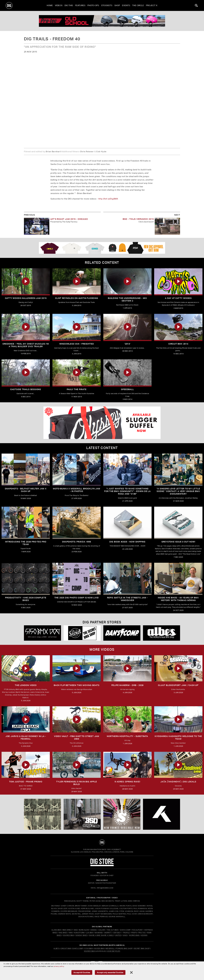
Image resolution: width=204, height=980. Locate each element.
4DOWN (144, 935)
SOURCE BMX (68, 935)
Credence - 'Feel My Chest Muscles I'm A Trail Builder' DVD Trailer (26, 345)
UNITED (118, 935)
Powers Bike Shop (124, 948)
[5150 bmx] (42, 633)
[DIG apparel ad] (102, 248)
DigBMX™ (117, 849)
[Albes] (162, 633)
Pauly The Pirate (77, 389)
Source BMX (89, 951)
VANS (125, 935)
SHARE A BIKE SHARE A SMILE (101, 935)
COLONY (102, 930)
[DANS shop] (122, 633)
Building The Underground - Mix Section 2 (127, 299)
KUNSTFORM (79, 933)
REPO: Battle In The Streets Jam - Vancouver (127, 599)
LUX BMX (90, 933)
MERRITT (108, 933)
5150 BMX (89, 948)
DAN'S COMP (125, 930)
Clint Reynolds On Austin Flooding (76, 298)
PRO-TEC (142, 933)
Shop (117, 5)
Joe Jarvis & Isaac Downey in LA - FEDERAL (26, 738)
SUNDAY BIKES (82, 935)
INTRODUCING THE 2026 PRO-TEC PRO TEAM (26, 543)
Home (50, 5)
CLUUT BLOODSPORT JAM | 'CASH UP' (178, 685)
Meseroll (110, 948)
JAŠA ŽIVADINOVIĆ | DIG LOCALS (178, 782)
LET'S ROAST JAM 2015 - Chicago (69, 219)
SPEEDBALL (127, 389)
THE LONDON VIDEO (26, 685)
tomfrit (102, 971)
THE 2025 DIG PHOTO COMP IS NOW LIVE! (77, 598)
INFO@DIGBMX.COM (105, 888)
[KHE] (162, 814)
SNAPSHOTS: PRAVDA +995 (77, 542)
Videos (59, 5)
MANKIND (99, 933)
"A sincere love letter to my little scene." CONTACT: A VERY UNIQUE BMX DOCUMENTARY (178, 491)
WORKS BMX (134, 935)
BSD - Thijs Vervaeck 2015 (138, 219)
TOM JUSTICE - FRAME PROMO (26, 782)
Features (80, 5)
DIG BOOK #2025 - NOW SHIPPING (127, 542)
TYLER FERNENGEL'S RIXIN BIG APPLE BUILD (76, 783)
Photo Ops (93, 5)
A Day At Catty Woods (178, 298)
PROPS (134, 933)
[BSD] (82, 814)
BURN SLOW (84, 930)
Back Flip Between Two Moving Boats (76, 685)
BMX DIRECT (68, 930)
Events (126, 5)
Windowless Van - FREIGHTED (77, 344)
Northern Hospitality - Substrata (127, 736)
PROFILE (126, 933)
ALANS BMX (56, 930)
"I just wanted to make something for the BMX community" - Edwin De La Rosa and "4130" (127, 491)
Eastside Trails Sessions (26, 389)
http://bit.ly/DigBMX (108, 199)
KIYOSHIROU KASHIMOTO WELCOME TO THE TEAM (178, 738)
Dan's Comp (78, 948)
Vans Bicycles (114, 951)
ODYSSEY (117, 933)
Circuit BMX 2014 (178, 344)
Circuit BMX (66, 948)
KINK (71, 933)
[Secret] (82, 633)
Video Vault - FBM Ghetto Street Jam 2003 (77, 738)
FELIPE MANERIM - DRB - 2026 (127, 685)
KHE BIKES (63, 933)
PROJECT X (152, 5)
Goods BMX (99, 948)
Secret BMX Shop (142, 948)
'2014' (127, 344)
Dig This (69, 5)
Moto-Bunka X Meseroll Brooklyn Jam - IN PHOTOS (76, 490)
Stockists (107, 5)
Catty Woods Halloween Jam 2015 (26, 298)
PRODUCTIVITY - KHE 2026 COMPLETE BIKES (26, 599)
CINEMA (94, 930)
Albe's (56, 948)
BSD (76, 930)
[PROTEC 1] (102, 21)
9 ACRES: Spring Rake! (127, 782)
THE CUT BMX (113, 930)
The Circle (138, 5)
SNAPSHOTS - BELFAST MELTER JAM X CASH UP (26, 490)
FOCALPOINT (137, 930)
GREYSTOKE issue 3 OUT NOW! (178, 542)
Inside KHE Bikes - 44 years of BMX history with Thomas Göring (178, 599)
